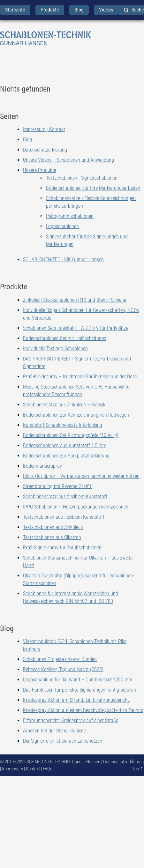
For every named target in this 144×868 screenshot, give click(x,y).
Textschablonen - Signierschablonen (82, 178)
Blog (79, 10)
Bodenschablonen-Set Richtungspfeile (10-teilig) (71, 435)
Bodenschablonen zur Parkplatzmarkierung (66, 456)
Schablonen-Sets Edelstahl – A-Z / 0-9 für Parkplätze (76, 328)
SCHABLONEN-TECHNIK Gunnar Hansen (63, 260)
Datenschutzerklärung (45, 150)
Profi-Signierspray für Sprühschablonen (62, 548)
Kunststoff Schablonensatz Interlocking (63, 425)
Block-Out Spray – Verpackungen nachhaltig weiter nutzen (81, 476)
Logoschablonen (62, 226)
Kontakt (33, 769)
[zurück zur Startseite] (72, 38)
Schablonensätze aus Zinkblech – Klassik (64, 405)
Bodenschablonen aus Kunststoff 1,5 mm (65, 445)
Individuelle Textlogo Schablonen (55, 349)
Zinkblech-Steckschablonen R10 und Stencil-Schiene (75, 300)
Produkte (50, 10)
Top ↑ (138, 769)
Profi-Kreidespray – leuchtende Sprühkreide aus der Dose (80, 377)
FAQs (48, 769)
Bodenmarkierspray (42, 466)
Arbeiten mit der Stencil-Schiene (54, 731)
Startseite (15, 10)
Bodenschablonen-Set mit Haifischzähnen (65, 338)
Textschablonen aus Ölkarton (52, 537)
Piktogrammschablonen (70, 216)
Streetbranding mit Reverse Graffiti (58, 486)
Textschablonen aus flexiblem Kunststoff (64, 517)
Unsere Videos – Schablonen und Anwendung (68, 160)
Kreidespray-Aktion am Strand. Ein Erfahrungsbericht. (77, 700)
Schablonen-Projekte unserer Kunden (60, 659)
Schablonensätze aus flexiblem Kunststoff (65, 497)
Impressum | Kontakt (44, 129)
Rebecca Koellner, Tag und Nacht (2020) (63, 669)
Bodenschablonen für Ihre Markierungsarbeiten (93, 188)
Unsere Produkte (40, 170)
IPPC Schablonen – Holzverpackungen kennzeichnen (76, 507)
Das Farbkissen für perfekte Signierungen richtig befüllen (80, 690)
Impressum (12, 769)
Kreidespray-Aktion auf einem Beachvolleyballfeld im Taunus (83, 710)
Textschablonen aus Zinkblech (53, 527)
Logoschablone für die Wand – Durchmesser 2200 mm (78, 680)
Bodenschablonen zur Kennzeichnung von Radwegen (76, 415)
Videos (106, 10)
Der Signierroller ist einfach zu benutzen (63, 741)
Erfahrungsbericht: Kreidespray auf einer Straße (71, 720)
